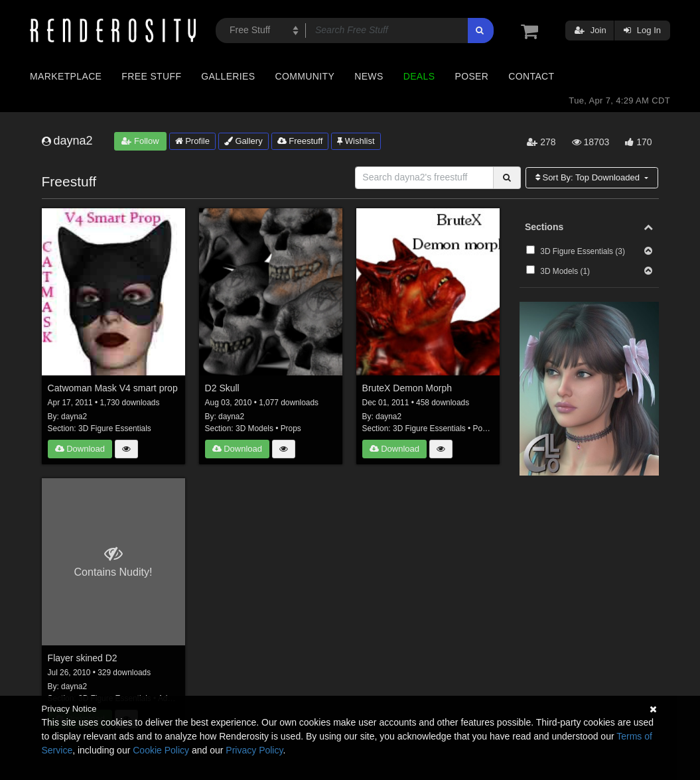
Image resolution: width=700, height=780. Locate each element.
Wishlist (356, 141)
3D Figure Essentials (115, 428)
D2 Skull (222, 388)
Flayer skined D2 (83, 658)
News (369, 76)
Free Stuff (151, 76)
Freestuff (300, 141)
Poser (471, 76)
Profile (192, 141)
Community (305, 76)
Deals (419, 76)
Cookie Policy (161, 750)
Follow (140, 141)
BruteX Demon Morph (407, 388)
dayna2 (74, 417)
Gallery (244, 141)
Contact (531, 76)
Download (80, 449)
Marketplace (66, 76)
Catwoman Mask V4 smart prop (113, 388)
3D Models (254, 428)
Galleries (228, 76)
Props (291, 428)
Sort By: (589, 177)
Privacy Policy (254, 750)
